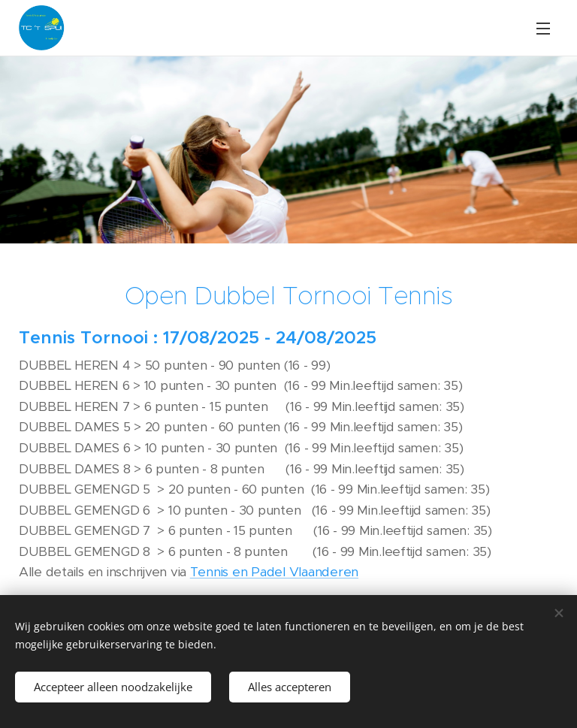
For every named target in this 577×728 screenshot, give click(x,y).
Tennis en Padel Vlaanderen (274, 572)
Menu (543, 29)
